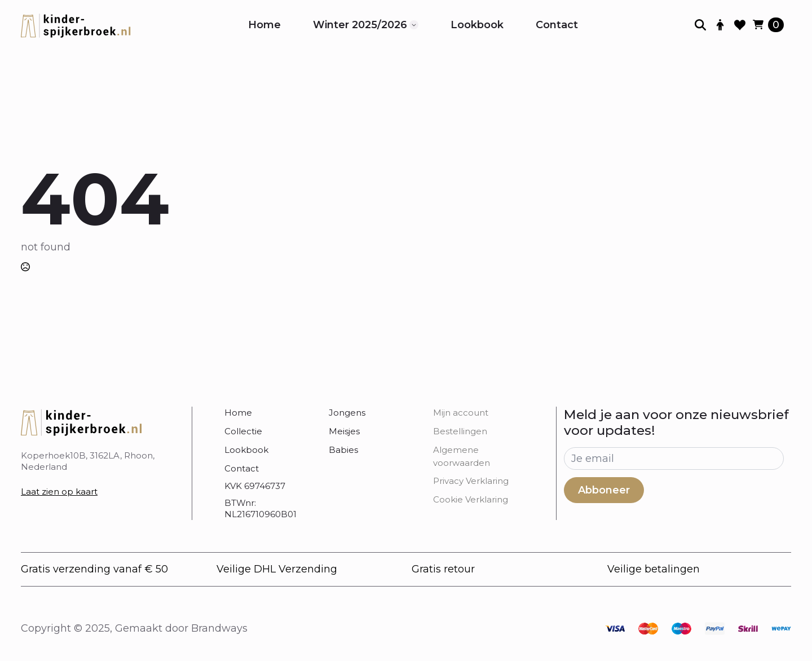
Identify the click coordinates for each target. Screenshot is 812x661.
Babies (343, 450)
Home (264, 25)
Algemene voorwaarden (462, 456)
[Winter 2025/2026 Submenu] (414, 25)
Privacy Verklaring (471, 481)
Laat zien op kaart (59, 492)
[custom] (615, 629)
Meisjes (344, 431)
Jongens (347, 413)
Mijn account (461, 413)
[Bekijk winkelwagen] (768, 25)
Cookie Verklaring (471, 499)
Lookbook (477, 25)
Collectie (243, 431)
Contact (557, 25)
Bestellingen (460, 431)
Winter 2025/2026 (360, 25)
